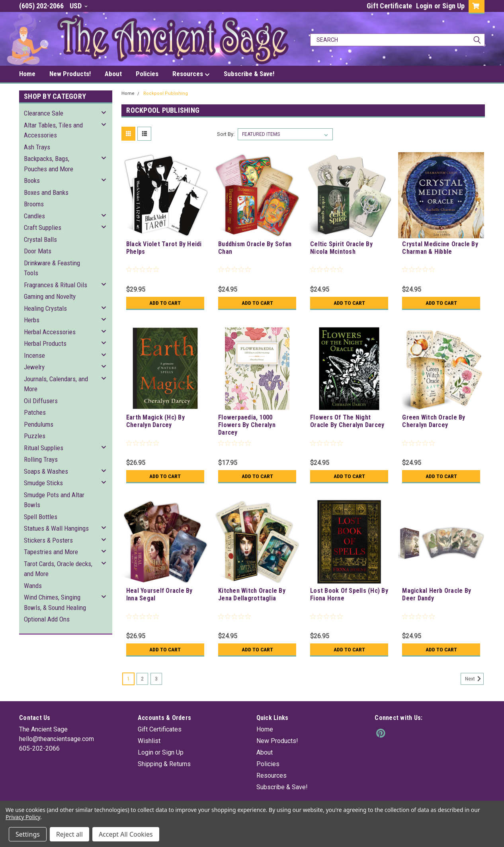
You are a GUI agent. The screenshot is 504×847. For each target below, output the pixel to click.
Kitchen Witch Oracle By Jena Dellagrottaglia (252, 594)
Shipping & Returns (164, 764)
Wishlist (149, 741)
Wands (33, 586)
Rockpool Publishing (166, 93)
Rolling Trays (41, 459)
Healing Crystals (45, 308)
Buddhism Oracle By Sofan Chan (255, 248)
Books (32, 180)
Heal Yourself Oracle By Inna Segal (159, 594)
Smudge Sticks (43, 483)
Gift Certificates (160, 729)
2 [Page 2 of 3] (142, 679)
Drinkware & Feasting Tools (52, 268)
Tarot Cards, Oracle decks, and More (58, 569)
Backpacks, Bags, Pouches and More (49, 164)
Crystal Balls (40, 239)
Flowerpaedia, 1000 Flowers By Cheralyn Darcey (247, 425)
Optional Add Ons (47, 619)
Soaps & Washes (46, 471)
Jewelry (34, 367)
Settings (28, 834)
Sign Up (453, 6)
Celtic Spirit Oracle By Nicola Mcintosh (341, 248)
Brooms (34, 204)
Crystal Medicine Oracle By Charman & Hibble (440, 248)
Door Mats (38, 251)
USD (79, 6)
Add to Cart (165, 303)
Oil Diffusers (41, 401)
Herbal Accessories (50, 332)
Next (474, 679)
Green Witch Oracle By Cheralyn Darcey (434, 421)
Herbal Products (45, 343)
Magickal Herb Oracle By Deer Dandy (437, 594)
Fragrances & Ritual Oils (56, 285)
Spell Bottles (41, 517)
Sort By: (226, 134)
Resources (191, 74)
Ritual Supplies (44, 448)
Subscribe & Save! (249, 74)
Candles (34, 216)
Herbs (32, 320)
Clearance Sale (44, 113)
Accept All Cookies (126, 834)
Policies (147, 74)
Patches (35, 412)
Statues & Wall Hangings (56, 528)
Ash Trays (37, 147)
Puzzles (35, 436)
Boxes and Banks (46, 192)
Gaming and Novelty (50, 296)
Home (27, 74)
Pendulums (39, 424)
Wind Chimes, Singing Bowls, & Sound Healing (55, 602)
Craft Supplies (43, 227)
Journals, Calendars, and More (56, 384)
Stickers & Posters (48, 540)
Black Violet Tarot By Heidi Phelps (164, 248)
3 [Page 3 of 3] (156, 679)
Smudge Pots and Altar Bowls (54, 500)
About (113, 74)
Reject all (69, 834)
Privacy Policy (23, 817)
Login (424, 6)
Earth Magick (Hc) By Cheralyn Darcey (155, 421)
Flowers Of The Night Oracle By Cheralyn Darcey (347, 421)
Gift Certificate (389, 6)
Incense (34, 355)
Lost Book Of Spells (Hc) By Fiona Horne (349, 594)
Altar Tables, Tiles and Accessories (53, 130)
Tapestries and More (51, 552)
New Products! (70, 74)
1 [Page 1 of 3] (128, 679)
